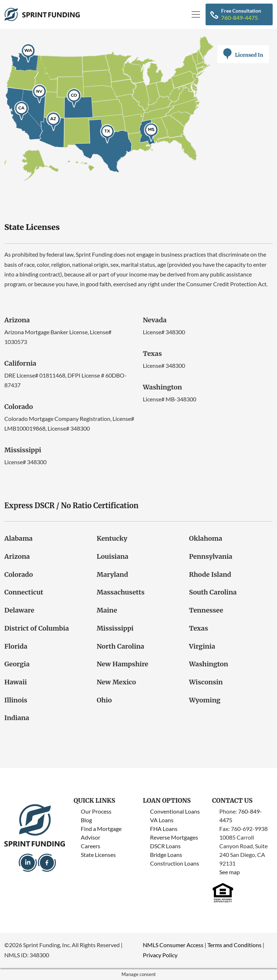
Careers (91, 846)
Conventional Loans (175, 811)
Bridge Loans (166, 855)
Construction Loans (175, 863)
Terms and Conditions (234, 945)
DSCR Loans (165, 846)
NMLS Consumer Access (173, 945)
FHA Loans (164, 829)
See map (230, 872)
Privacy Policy (160, 955)
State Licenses (98, 855)
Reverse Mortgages (174, 837)
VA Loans (162, 820)
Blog (86, 820)
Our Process (96, 811)
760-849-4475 (239, 18)
